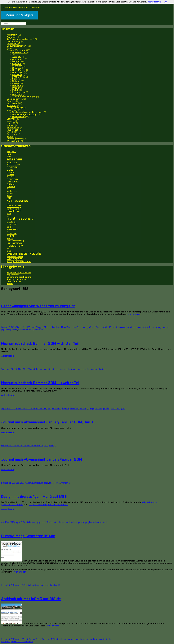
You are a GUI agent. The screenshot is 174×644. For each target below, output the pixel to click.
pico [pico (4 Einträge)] (8, 231)
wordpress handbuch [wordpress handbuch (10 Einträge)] (19, 262)
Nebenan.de (13, 128)
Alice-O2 (17, 57)
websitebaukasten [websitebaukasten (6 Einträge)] (15, 257)
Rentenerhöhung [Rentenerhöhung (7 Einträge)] (15, 243)
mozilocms (150, 327)
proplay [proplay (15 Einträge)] (12, 234)
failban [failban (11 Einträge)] (11, 184)
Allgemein (12, 35)
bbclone (71, 639)
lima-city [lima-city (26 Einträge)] (14, 206)
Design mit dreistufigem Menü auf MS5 (34, 497)
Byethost (17, 66)
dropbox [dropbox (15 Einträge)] (13, 179)
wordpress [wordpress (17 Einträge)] (15, 259)
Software (12, 134)
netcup (159, 327)
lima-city (140, 327)
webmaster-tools (26, 330)
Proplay (16, 88)
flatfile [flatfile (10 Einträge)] (11, 187)
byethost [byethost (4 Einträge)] (10, 175)
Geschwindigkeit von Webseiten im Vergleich (38, 306)
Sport (10, 137)
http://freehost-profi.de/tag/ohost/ (49, 505)
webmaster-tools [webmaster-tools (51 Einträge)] (24, 254)
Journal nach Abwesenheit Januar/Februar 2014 (42, 460)
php (3, 330)
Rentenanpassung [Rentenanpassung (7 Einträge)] (15, 241)
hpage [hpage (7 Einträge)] (9, 196)
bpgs (46, 483)
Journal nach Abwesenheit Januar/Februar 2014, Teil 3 (47, 423)
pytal (93, 369)
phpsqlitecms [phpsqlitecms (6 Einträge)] (13, 229)
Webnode (17, 95)
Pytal (15, 90)
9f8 (116, 327)
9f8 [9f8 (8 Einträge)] (9, 157)
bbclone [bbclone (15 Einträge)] (12, 167)
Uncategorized (15, 139)
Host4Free (18, 70)
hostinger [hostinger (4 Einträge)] (10, 194)
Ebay (9, 48)
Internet (11, 110)
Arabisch (11, 37)
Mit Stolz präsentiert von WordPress (17, 642)
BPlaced (17, 64)
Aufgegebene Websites (19, 39)
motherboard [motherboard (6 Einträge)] (13, 209)
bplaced (122, 327)
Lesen (10, 121)
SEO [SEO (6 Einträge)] (9, 249)
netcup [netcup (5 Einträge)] (10, 216)
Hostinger (18, 72)
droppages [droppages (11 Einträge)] (13, 182)
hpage (52, 483)
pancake (98, 408)
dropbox (65, 408)
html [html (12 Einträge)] (9, 198)
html (67, 522)
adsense (61, 522)
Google (10, 101)
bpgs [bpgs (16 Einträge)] (10, 170)
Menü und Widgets (19, 15)
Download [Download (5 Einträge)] (11, 177)
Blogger (16, 61)
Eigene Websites (16, 50)
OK (166, 2)
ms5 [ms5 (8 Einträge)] (9, 214)
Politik (10, 132)
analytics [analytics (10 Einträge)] (12, 163)
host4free (131, 327)
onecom (166, 327)
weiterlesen (134, 314)
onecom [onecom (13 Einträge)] (12, 224)
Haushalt (12, 106)
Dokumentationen (16, 46)
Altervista (18, 59)
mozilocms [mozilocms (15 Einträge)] (14, 211)
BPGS (10, 284)
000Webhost (19, 53)
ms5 (68, 369)
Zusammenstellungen (24, 97)
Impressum (13, 275)
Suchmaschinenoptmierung (27, 112)
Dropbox (17, 68)
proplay (86, 369)
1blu (14, 55)
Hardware (12, 103)
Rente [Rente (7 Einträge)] (10, 239)
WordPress (18, 117)
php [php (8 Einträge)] (9, 227)
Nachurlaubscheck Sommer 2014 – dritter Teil (40, 344)
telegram (121, 408)
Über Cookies (14, 281)
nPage (16, 84)
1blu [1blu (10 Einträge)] (9, 154)
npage (91, 408)
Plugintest (12, 130)
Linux (10, 123)
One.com (17, 86)
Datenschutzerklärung (19, 277)
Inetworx (17, 75)
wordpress (39, 330)
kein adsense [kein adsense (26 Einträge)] (17, 201)
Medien (11, 126)
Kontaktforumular (17, 279)
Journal (11, 119)
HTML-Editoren (15, 108)
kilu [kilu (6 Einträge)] (8, 204)
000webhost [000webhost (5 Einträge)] (12, 152)
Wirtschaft (13, 141)
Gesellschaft (13, 99)
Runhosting (18, 92)
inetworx (61, 369)
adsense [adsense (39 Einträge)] (14, 159)
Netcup (16, 81)
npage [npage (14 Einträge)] (11, 222)
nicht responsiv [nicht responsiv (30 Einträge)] (20, 219)
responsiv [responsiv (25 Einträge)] (15, 246)
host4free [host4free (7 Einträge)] (12, 191)
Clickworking (14, 42)
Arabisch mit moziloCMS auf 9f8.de (31, 599)
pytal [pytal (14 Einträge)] (10, 236)
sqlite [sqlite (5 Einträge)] (9, 251)
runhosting (101, 369)
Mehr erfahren (154, 2)
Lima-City (17, 77)
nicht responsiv (77, 522)
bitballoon (56, 408)
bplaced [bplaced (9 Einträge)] (11, 172)
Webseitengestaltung (24, 114)
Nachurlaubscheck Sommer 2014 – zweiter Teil (40, 383)
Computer (12, 44)
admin (33, 327)
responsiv (91, 639)
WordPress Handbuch (19, 273)
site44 (114, 408)
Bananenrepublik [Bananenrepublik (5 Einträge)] (13, 165)
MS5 (15, 79)
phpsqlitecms (11, 330)
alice (54, 369)
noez (80, 369)
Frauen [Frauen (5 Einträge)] (10, 189)
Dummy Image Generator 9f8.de (28, 536)
